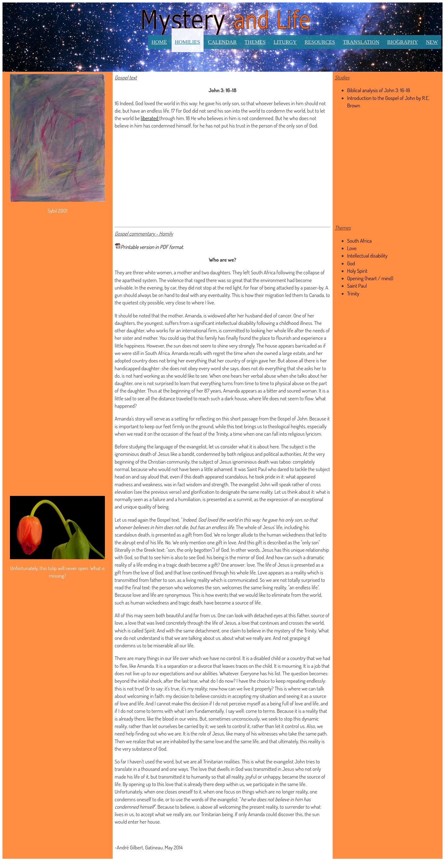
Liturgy (285, 42)
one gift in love (222, 542)
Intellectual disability (367, 256)
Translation (361, 42)
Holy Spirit (357, 271)
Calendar (222, 42)
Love (352, 248)
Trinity (353, 293)
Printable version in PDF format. (152, 247)
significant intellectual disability (225, 323)
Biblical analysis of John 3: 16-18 (379, 90)
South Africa (263, 272)
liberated (150, 118)
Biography (403, 42)
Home (159, 42)
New (432, 42)
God (351, 263)
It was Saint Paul (251, 469)
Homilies (188, 42)
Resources (320, 42)
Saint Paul (357, 286)
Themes (255, 42)
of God (222, 550)
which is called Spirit (135, 630)
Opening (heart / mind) (370, 278)
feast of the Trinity (210, 434)
